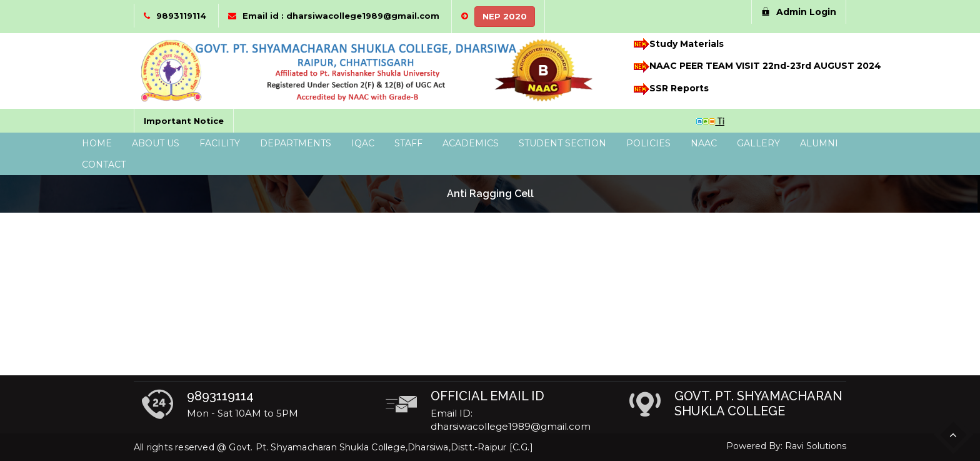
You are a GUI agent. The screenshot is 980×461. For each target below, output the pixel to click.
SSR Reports (669, 89)
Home (97, 143)
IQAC (363, 143)
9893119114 (181, 16)
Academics (471, 143)
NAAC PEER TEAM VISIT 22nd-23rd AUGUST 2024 (749, 67)
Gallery (758, 143)
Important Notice (184, 121)
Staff (408, 143)
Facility (220, 143)
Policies (648, 143)
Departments (296, 143)
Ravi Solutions (816, 446)
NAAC (704, 143)
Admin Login (799, 12)
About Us (156, 143)
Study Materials (677, 44)
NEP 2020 (505, 16)
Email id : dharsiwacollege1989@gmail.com (341, 16)
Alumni (819, 143)
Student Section (562, 143)
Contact (104, 165)
